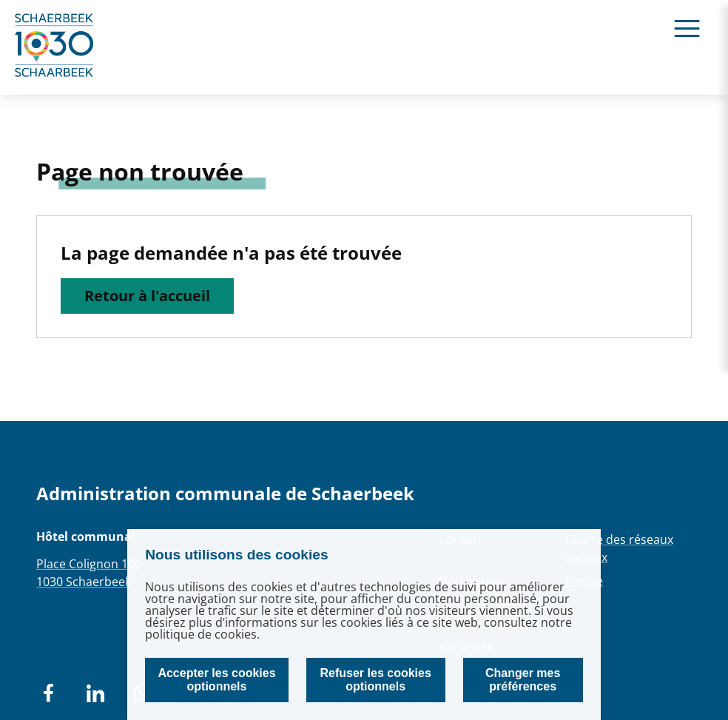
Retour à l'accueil (147, 296)
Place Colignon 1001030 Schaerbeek (89, 573)
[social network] (48, 693)
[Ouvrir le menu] (687, 28)
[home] (55, 47)
